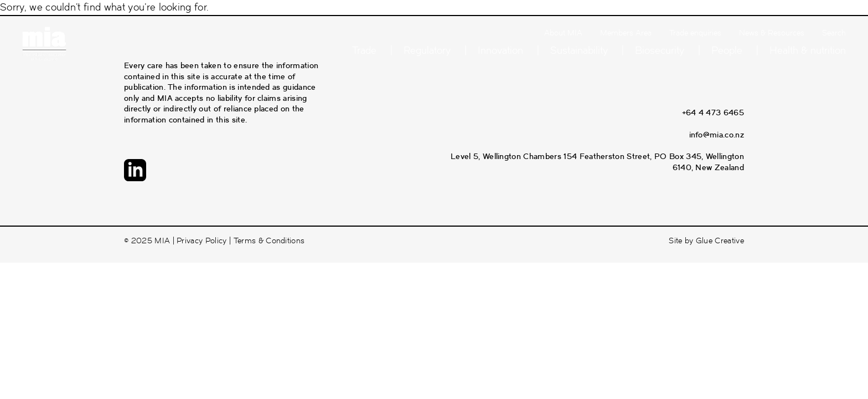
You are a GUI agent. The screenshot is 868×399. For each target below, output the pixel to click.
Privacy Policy (201, 241)
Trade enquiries (695, 33)
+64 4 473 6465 (713, 112)
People (727, 50)
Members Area (626, 33)
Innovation (500, 50)
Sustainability (579, 50)
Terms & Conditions (269, 241)
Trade (364, 50)
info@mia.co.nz (717, 135)
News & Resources (772, 33)
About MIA (563, 33)
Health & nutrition (808, 50)
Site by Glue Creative (706, 241)
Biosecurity (660, 50)
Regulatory (427, 50)
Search (834, 33)
